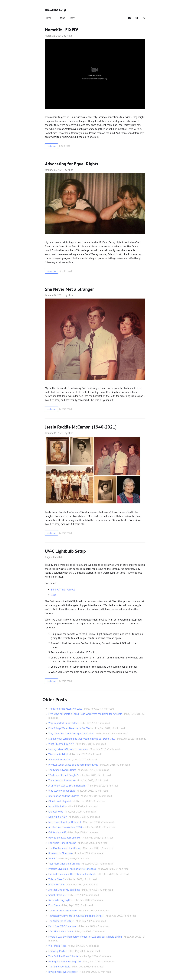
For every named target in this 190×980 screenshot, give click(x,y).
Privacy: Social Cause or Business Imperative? (73, 765)
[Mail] (130, 18)
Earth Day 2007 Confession (63, 926)
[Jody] (72, 18)
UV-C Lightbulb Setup (65, 551)
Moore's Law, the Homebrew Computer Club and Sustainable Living (85, 937)
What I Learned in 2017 (61, 744)
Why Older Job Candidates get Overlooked (71, 733)
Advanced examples (59, 759)
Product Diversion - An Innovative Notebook (72, 869)
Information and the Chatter (64, 796)
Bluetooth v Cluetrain (60, 853)
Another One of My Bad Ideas (64, 890)
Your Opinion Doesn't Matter (64, 956)
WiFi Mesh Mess (57, 946)
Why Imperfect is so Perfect (63, 723)
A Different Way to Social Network (67, 786)
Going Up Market (58, 951)
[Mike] (63, 18)
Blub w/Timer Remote (63, 590)
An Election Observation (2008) (65, 827)
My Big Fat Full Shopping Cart (65, 961)
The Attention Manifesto (62, 780)
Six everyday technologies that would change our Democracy (82, 739)
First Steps (54, 905)
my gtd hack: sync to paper (63, 972)
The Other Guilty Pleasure (63, 911)
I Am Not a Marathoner (61, 931)
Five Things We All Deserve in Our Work (70, 728)
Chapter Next (56, 812)
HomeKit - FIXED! (62, 30)
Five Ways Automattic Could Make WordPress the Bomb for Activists (85, 714)
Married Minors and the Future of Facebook (72, 874)
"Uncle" (52, 859)
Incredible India (57, 806)
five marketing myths (60, 900)
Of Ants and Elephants (60, 801)
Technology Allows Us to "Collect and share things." (76, 916)
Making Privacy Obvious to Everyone (68, 749)
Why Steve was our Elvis (62, 791)
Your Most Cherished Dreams (64, 864)
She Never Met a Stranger (69, 289)
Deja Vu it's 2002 (58, 817)
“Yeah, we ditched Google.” (63, 775)
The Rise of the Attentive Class (65, 709)
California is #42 (57, 832)
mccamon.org (55, 9)
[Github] (137, 18)
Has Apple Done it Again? (62, 843)
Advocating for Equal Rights (72, 164)
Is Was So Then (56, 885)
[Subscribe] (144, 18)
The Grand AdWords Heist (62, 770)
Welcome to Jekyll (58, 754)
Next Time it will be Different (65, 822)
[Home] (49, 18)
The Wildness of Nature (61, 921)
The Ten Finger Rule (59, 967)
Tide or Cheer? (56, 879)
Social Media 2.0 (57, 895)
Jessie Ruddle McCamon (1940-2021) (81, 427)
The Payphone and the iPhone (65, 848)
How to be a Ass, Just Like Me (64, 838)
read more (53, 146)
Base (53, 595)
